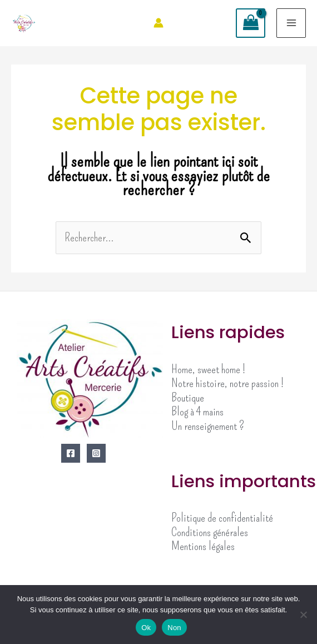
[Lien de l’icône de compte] (158, 23)
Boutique (188, 398)
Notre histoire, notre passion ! (227, 383)
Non (174, 628)
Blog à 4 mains (197, 412)
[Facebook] (71, 453)
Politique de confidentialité (222, 518)
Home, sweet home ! (208, 369)
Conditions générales (210, 532)
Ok (146, 628)
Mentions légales (203, 546)
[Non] (303, 615)
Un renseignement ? (208, 426)
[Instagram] (96, 453)
